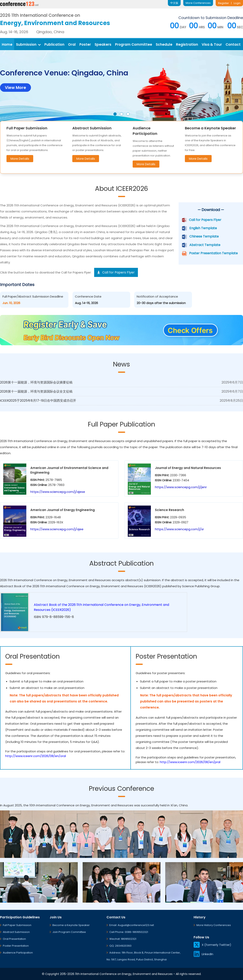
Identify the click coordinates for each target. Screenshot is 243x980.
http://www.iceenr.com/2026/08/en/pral (190, 762)
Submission (28, 44)
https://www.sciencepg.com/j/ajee (57, 529)
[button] (115, 114)
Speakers (103, 44)
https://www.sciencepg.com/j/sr (179, 529)
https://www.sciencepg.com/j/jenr (181, 487)
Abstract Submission (16, 932)
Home (7, 44)
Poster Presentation (16, 946)
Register (224, 3)
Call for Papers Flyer (205, 220)
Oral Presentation (14, 939)
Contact (233, 44)
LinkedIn (203, 954)
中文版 (174, 3)
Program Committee (134, 44)
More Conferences (198, 3)
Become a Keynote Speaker (71, 925)
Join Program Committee (69, 932)
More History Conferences (214, 925)
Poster (85, 44)
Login (237, 3)
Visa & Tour (212, 44)
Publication (54, 44)
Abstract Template (205, 245)
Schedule (164, 44)
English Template (203, 228)
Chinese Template (204, 236)
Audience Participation (18, 953)
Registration (187, 44)
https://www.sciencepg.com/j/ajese (58, 492)
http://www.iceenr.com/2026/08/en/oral (36, 756)
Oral (72, 44)
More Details (20, 159)
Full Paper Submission (17, 925)
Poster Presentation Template (213, 253)
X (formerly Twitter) (212, 945)
